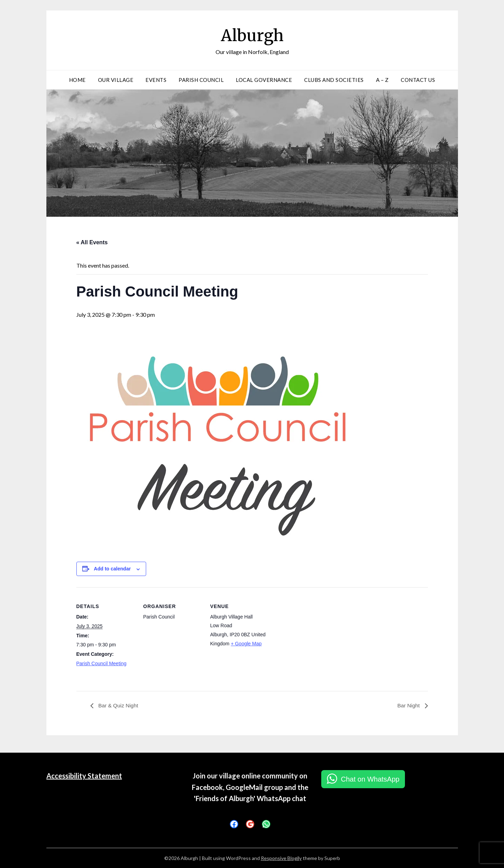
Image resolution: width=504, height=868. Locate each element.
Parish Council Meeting (101, 663)
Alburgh (252, 35)
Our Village (116, 80)
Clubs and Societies (334, 80)
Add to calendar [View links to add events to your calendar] (112, 569)
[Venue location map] (314, 635)
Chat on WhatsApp (370, 779)
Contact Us (418, 80)
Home (77, 80)
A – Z (382, 80)
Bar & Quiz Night (119, 706)
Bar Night (409, 706)
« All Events (92, 242)
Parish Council (201, 80)
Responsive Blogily (281, 858)
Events (156, 80)
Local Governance (264, 80)
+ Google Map (246, 644)
